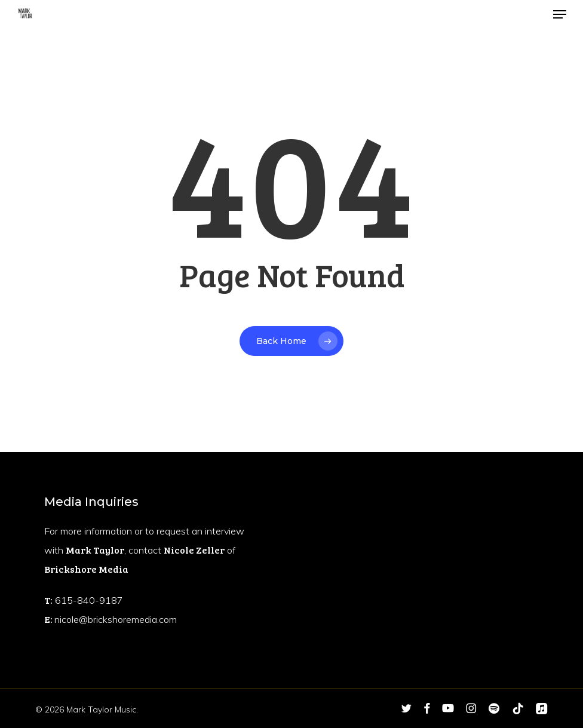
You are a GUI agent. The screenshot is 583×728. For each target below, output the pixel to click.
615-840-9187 (89, 600)
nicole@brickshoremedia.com (116, 619)
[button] (560, 14)
